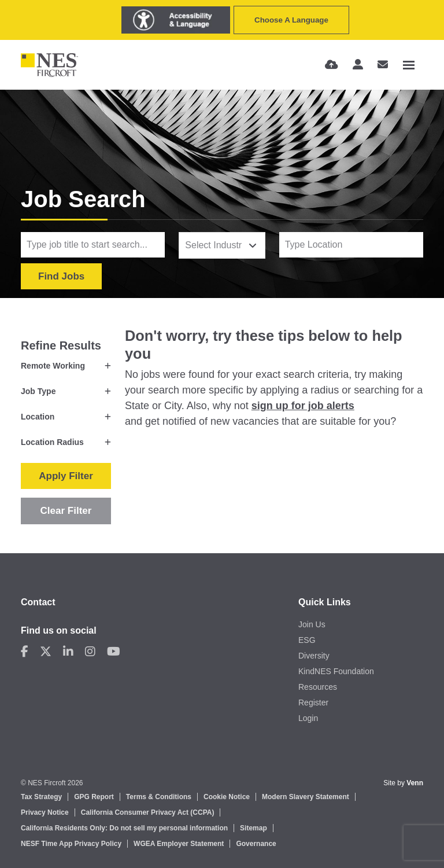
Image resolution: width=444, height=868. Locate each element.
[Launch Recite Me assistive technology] (176, 20)
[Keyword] (93, 245)
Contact (38, 602)
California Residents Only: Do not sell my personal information (124, 828)
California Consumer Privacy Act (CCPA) (148, 812)
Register (313, 703)
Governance (256, 844)
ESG (307, 640)
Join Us (312, 624)
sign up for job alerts (303, 406)
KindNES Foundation (336, 671)
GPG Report (94, 797)
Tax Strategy (41, 797)
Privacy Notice (45, 812)
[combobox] (222, 245)
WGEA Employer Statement (179, 844)
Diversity (314, 656)
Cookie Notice (227, 797)
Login (308, 718)
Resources (318, 687)
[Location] (351, 245)
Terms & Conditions (159, 797)
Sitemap (254, 828)
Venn (415, 783)
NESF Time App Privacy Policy (71, 844)
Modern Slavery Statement (306, 797)
